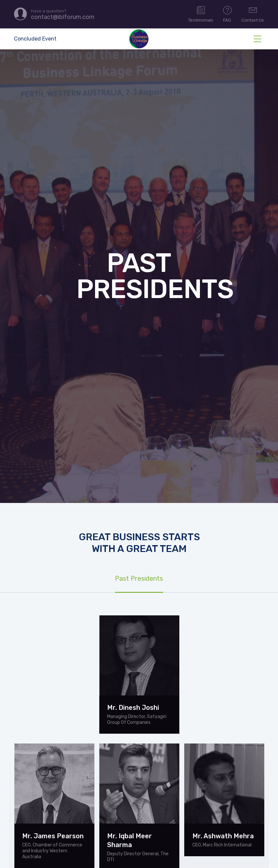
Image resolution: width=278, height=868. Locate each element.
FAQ (227, 14)
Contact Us (253, 14)
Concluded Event (35, 39)
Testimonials (201, 14)
